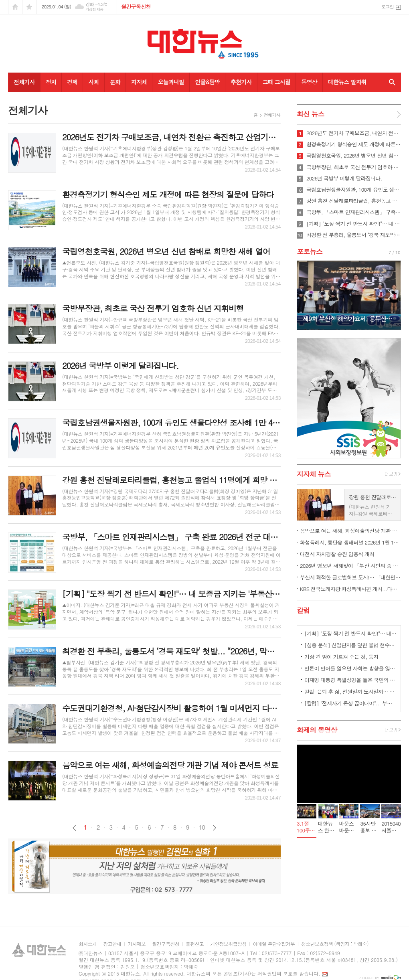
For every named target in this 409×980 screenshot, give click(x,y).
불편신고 (195, 944)
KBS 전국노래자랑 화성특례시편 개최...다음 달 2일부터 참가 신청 (350, 589)
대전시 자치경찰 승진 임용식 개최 (337, 554)
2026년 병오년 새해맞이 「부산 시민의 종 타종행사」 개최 (350, 566)
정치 (51, 82)
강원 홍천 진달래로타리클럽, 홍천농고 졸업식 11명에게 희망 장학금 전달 (354, 201)
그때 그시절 (277, 82)
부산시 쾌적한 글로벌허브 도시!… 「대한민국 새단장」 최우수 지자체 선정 (350, 577)
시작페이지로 (15, 7)
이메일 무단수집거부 (274, 944)
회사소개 (88, 944)
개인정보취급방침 (228, 944)
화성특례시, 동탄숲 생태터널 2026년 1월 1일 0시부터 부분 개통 (350, 542)
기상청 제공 (94, 9)
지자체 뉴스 (314, 474)
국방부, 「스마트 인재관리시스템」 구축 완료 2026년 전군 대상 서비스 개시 (354, 212)
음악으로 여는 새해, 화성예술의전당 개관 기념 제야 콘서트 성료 (350, 531)
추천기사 (241, 82)
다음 (214, 828)
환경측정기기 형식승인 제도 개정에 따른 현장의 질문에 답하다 (354, 144)
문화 (115, 82)
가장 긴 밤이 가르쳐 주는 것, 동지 (341, 657)
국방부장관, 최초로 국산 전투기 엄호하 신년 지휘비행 (354, 167)
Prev (307, 295)
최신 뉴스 (311, 114)
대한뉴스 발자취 (347, 82)
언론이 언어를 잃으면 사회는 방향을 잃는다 (350, 668)
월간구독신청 (136, 7)
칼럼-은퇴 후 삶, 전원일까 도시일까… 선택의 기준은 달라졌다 (350, 691)
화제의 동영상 (317, 730)
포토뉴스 (310, 251)
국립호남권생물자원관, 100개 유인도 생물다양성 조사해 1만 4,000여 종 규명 (354, 190)
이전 (74, 828)
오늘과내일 (171, 82)
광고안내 (112, 944)
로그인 (388, 7)
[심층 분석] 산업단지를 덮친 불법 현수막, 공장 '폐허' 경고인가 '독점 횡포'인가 (350, 645)
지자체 (139, 82)
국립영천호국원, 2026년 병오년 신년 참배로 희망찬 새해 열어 (354, 156)
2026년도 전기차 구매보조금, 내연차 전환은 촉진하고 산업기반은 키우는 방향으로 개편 (354, 133)
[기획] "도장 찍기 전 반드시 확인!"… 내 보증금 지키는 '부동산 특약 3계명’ (354, 224)
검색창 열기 (390, 82)
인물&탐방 (207, 82)
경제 (72, 82)
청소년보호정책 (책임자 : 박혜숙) (335, 944)
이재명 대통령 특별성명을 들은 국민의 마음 (350, 680)
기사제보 (137, 944)
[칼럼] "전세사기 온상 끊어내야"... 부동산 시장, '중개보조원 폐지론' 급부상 (350, 703)
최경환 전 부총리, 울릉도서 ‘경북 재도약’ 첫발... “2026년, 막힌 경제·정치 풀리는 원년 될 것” (354, 235)
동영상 (309, 82)
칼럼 (303, 610)
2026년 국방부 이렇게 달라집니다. (344, 178)
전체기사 (24, 82)
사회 (93, 82)
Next (391, 295)
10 (202, 827)
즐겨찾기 (29, 7)
